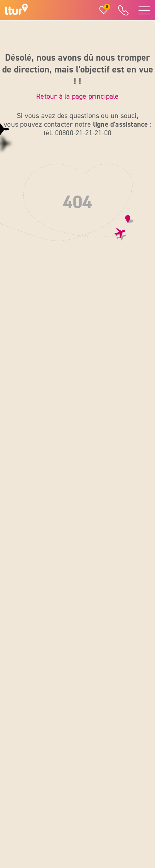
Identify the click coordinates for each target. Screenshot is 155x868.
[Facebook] (87, 797)
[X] (87, 816)
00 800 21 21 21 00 (41, 466)
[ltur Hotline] (123, 10)
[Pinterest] (104, 816)
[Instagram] (104, 797)
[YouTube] (121, 797)
